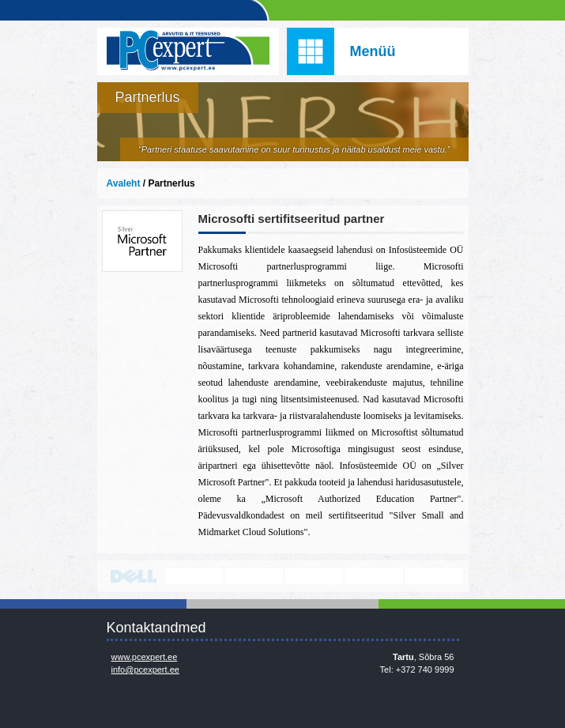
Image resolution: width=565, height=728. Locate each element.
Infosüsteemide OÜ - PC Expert (188, 51)
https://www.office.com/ (434, 576)
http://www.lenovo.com (194, 576)
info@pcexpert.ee (145, 670)
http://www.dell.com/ (134, 576)
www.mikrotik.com (374, 576)
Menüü (373, 51)
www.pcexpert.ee (145, 657)
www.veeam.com (314, 576)
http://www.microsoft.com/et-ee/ (254, 576)
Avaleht (124, 183)
